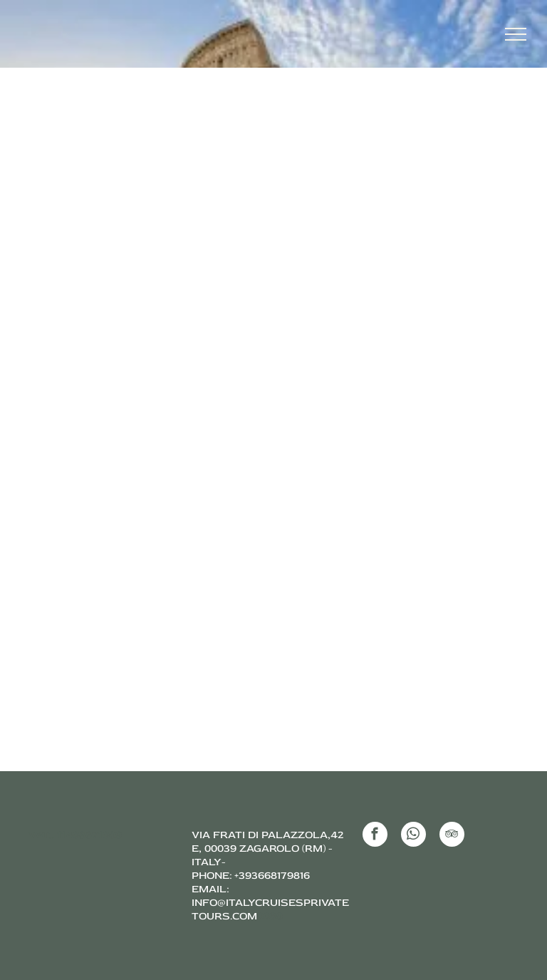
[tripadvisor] (452, 836)
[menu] (516, 34)
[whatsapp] (413, 836)
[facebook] (375, 836)
